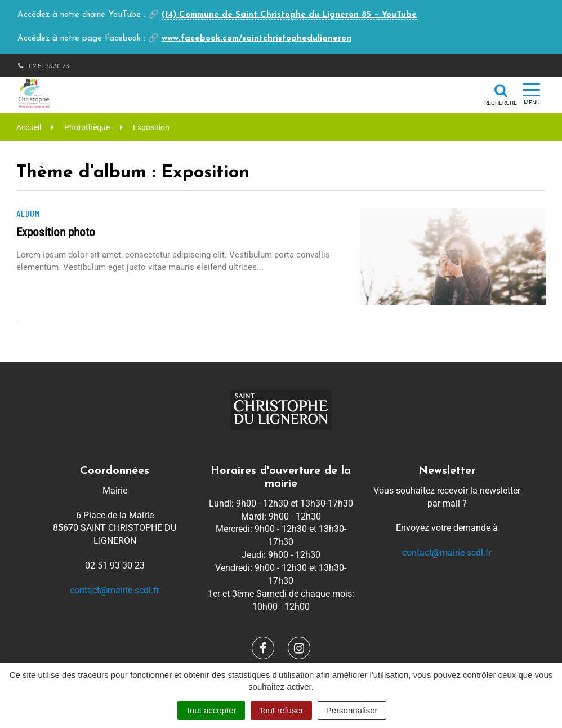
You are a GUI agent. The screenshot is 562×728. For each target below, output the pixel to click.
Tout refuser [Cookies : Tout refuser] (281, 710)
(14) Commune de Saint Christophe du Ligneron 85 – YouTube (289, 15)
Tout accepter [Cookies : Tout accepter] (211, 710)
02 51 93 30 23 (43, 65)
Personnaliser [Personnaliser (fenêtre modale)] (352, 710)
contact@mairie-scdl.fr (115, 590)
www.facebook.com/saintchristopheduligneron (257, 39)
